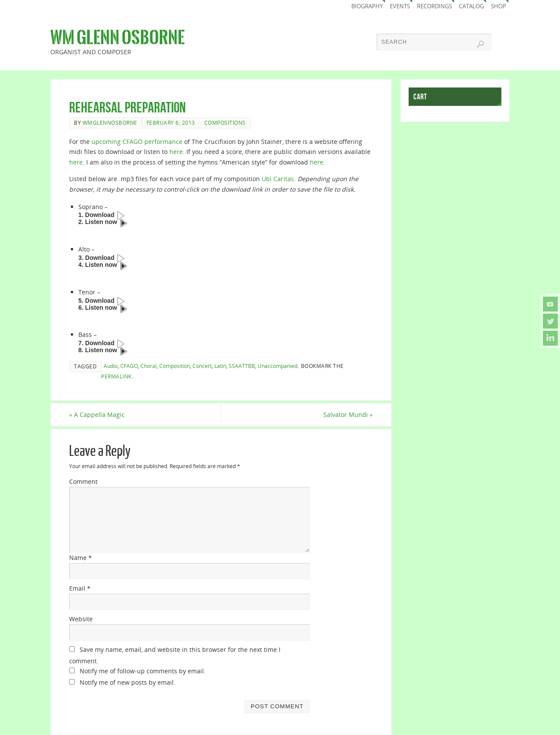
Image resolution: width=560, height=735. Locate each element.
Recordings (434, 6)
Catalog (471, 6)
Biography (367, 6)
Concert (202, 366)
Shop (499, 6)
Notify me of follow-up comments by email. (143, 671)
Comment (83, 481)
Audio (111, 366)
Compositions (225, 122)
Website (81, 619)
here (176, 152)
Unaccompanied (278, 366)
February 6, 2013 (171, 122)
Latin (220, 366)
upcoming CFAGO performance (137, 142)
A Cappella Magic (97, 415)
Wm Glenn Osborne (117, 38)
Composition (175, 366)
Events (400, 6)
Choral (149, 366)
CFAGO (129, 366)
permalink (116, 376)
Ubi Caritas (278, 179)
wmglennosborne (110, 122)
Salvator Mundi (348, 415)
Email (80, 588)
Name (80, 558)
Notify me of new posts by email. (128, 682)
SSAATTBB (242, 366)
